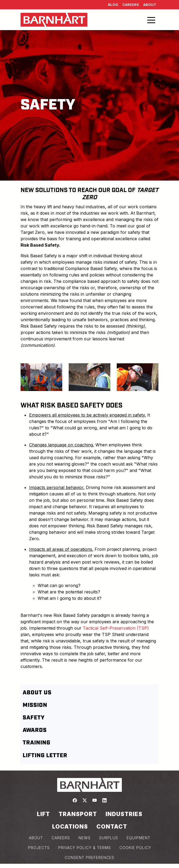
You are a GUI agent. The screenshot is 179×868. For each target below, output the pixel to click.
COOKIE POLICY (135, 848)
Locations (70, 827)
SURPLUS (109, 838)
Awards (35, 730)
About (150, 5)
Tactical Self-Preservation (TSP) (116, 628)
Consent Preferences (89, 857)
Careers (131, 5)
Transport (78, 814)
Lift (43, 814)
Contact (112, 827)
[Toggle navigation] (151, 20)
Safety (34, 718)
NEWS (85, 838)
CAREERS (61, 838)
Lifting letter (45, 756)
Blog (113, 5)
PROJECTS (39, 848)
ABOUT (36, 838)
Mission (35, 705)
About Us (37, 693)
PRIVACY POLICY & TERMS (85, 848)
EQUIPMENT (139, 838)
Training (36, 743)
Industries (124, 814)
